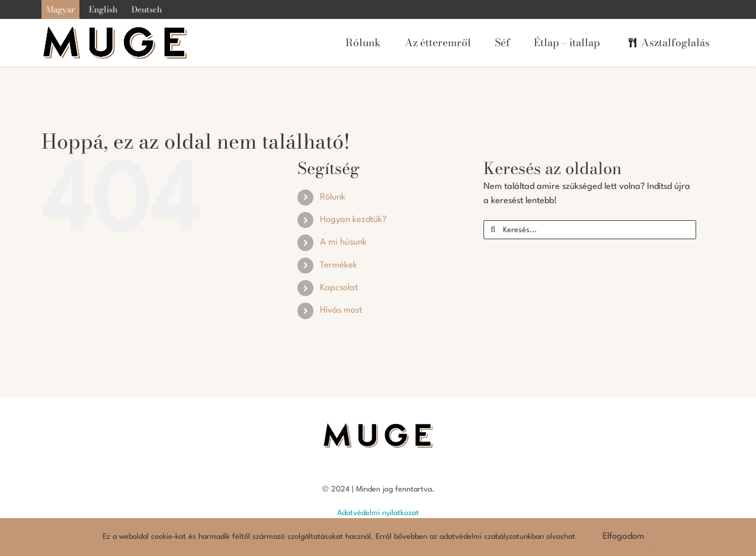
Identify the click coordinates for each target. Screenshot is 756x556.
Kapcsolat (339, 288)
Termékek (339, 266)
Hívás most (341, 311)
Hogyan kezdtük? (353, 220)
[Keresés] (493, 230)
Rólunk (333, 197)
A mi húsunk (343, 242)
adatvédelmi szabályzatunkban (492, 537)
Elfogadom (623, 537)
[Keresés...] (590, 230)
